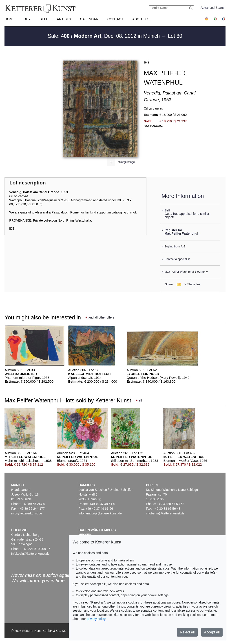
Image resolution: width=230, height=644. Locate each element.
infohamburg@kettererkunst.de (100, 513)
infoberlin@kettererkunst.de (165, 513)
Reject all (187, 632)
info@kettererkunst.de (27, 513)
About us (141, 19)
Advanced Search (213, 8)
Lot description (28, 183)
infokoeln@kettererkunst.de (30, 554)
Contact (115, 19)
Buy (27, 19)
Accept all (212, 632)
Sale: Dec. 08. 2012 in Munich (105, 36)
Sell (44, 19)
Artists (64, 19)
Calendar (89, 19)
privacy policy (96, 619)
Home (10, 19)
